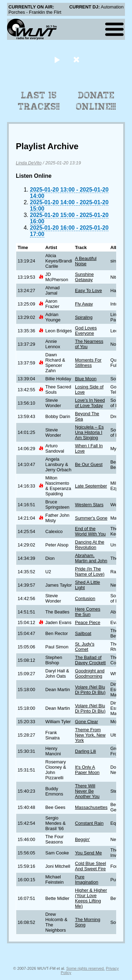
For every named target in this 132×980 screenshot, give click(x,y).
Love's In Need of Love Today (90, 403)
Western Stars (89, 505)
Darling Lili (86, 751)
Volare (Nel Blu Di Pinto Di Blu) (90, 690)
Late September (91, 486)
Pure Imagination (87, 879)
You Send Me (88, 853)
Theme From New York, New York (90, 735)
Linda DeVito (29, 163)
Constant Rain (89, 823)
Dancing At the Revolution (90, 545)
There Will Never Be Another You (87, 791)
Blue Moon (86, 379)
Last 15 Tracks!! (39, 101)
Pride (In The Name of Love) (90, 571)
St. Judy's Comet (85, 647)
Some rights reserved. (85, 968)
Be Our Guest (89, 464)
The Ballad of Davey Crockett (90, 660)
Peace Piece (88, 622)
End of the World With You (90, 531)
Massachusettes (91, 807)
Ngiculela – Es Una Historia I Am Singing (89, 432)
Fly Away (84, 304)
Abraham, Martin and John (91, 558)
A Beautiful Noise (86, 261)
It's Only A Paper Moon (87, 770)
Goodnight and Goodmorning (90, 673)
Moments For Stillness (88, 363)
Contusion (85, 598)
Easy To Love (89, 291)
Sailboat (83, 633)
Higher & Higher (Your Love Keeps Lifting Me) (91, 898)
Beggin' (82, 839)
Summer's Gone (91, 518)
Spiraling (84, 317)
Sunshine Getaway (84, 277)
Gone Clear (86, 722)
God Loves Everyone (86, 331)
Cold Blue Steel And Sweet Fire (90, 866)
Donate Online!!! (96, 101)
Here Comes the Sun (88, 612)
